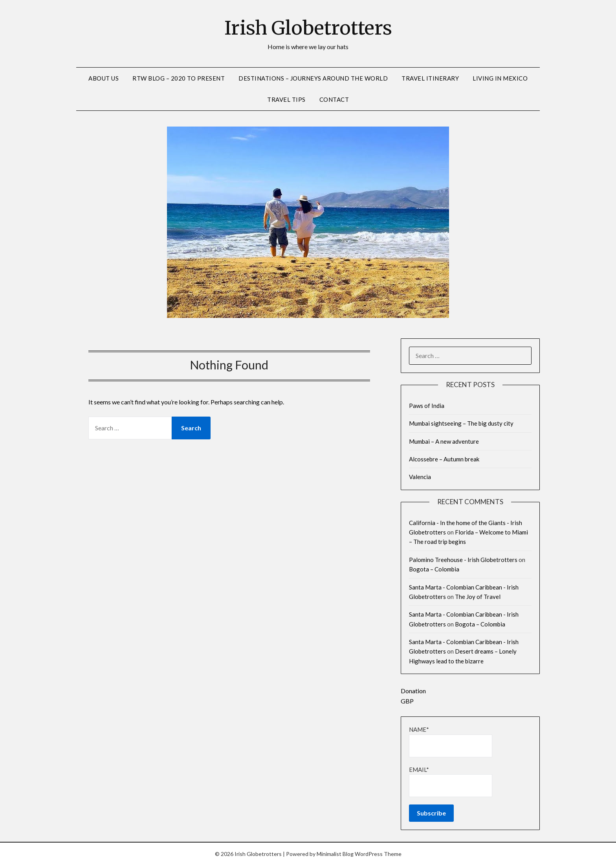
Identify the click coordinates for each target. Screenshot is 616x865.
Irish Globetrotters (308, 28)
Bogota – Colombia (434, 569)
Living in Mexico (500, 78)
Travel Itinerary (430, 78)
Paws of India (427, 406)
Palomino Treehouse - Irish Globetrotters (463, 560)
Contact (334, 99)
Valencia (420, 477)
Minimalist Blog (335, 854)
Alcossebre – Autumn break (444, 459)
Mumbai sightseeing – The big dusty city (461, 423)
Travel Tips (286, 99)
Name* (451, 741)
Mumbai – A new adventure (444, 441)
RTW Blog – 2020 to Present (179, 78)
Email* (451, 781)
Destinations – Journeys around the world (313, 78)
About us (104, 78)
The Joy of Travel (478, 597)
